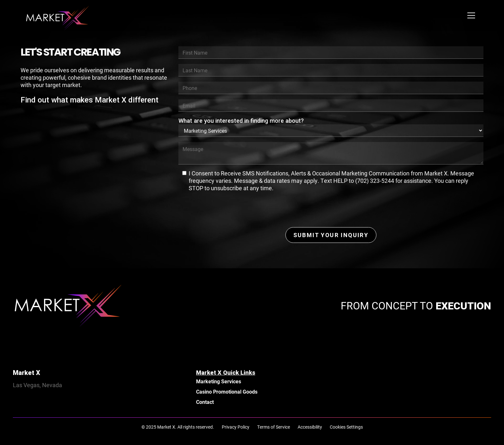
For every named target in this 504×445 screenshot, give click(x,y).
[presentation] (227, 209)
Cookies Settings (346, 427)
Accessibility (310, 427)
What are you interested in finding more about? (241, 121)
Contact (205, 402)
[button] (471, 15)
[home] (58, 15)
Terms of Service (274, 427)
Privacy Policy (236, 427)
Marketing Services (219, 381)
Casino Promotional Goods (227, 392)
